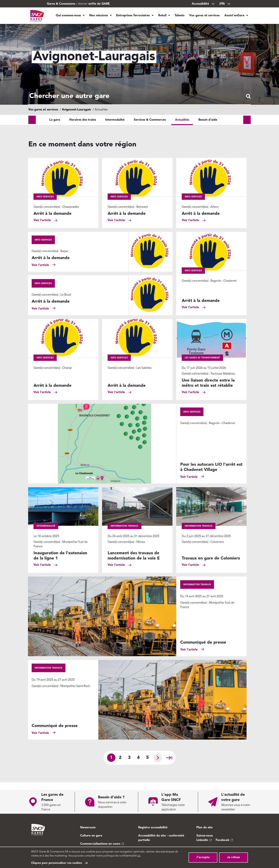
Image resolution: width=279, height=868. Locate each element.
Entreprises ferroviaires (131, 17)
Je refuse (234, 857)
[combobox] (139, 100)
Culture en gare (91, 836)
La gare (55, 127)
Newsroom (88, 828)
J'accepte (203, 857)
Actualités (182, 127)
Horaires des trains (83, 127)
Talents (180, 17)
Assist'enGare (234, 17)
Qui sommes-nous (68, 17)
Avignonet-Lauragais (76, 117)
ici (139, 856)
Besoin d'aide (208, 127)
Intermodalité (115, 127)
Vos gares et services (205, 17)
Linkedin (202, 840)
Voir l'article (42, 228)
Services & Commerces (150, 127)
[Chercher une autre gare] (139, 100)
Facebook (222, 840)
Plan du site (205, 828)
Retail (161, 17)
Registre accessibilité (153, 828)
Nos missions (98, 17)
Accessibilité (204, 4)
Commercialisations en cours (100, 844)
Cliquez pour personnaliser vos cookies (57, 863)
